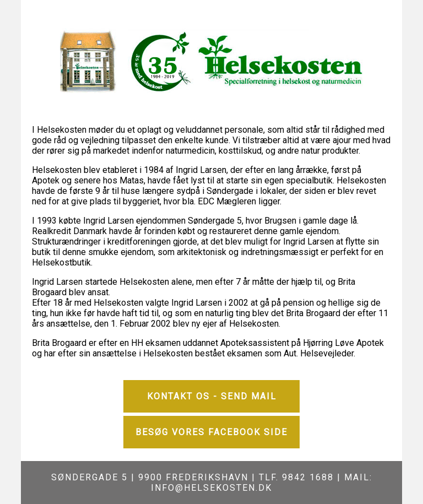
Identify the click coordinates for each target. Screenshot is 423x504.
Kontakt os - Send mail (212, 396)
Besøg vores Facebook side (211, 432)
